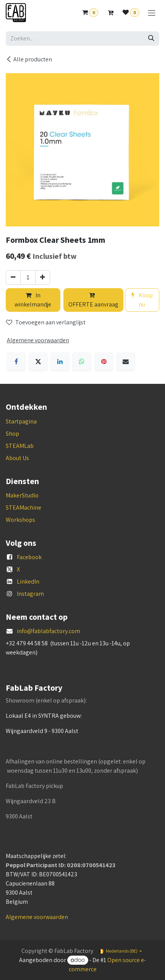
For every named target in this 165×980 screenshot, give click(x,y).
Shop (12, 434)
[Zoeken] (151, 38)
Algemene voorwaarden (37, 917)
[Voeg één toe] (43, 277)
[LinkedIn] (60, 361)
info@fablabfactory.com (49, 631)
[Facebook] (16, 361)
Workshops (20, 520)
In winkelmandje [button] (33, 300)
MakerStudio (22, 495)
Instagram (30, 594)
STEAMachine (23, 508)
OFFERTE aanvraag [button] (93, 300)
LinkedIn (28, 581)
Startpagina (21, 421)
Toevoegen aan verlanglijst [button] (46, 322)
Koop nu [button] (142, 300)
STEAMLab (20, 446)
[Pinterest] (104, 361)
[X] (38, 361)
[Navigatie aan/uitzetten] (152, 13)
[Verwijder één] (13, 277)
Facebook (29, 557)
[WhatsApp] (82, 361)
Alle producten (29, 59)
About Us (17, 458)
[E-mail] (126, 361)
